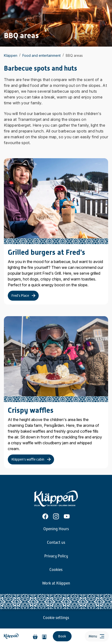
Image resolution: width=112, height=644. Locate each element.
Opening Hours (56, 529)
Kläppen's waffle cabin (28, 459)
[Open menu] (97, 636)
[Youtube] (67, 516)
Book (62, 636)
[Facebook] (45, 516)
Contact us (56, 543)
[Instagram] (56, 516)
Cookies (56, 570)
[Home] (12, 636)
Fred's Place (20, 296)
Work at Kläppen (56, 583)
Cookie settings (56, 618)
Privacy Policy (56, 556)
